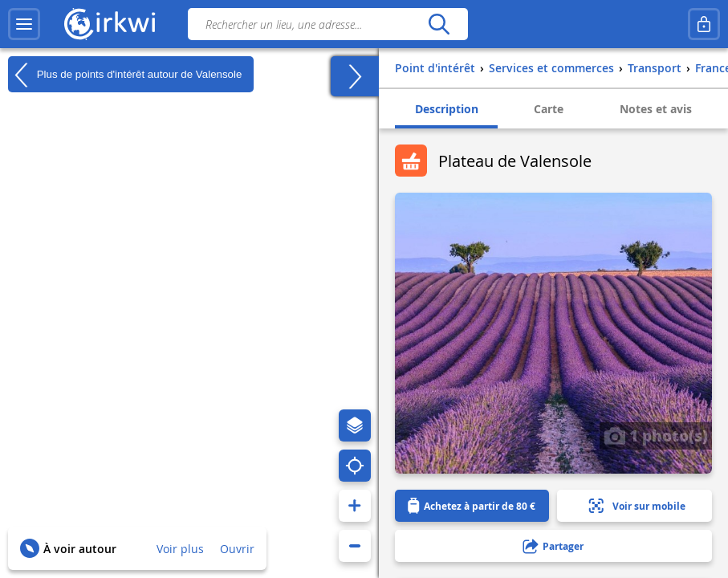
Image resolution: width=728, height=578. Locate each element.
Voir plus (180, 549)
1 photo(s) (656, 435)
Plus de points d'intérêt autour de (125, 75)
